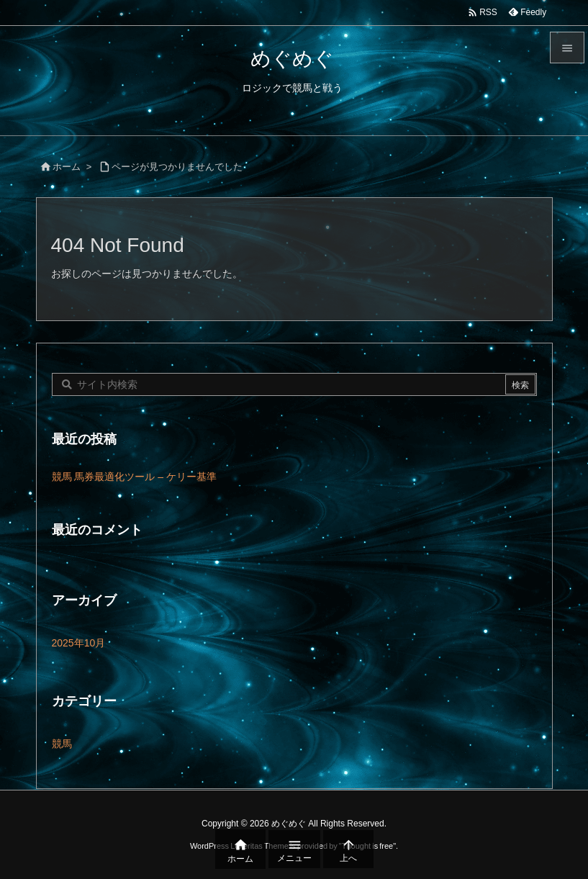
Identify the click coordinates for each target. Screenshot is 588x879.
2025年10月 (79, 643)
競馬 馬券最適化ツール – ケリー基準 (134, 477)
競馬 (62, 744)
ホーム (67, 167)
